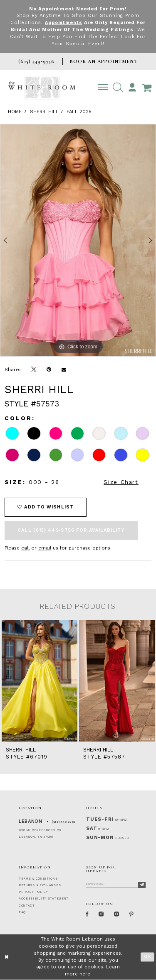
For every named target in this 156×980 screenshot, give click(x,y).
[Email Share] (64, 370)
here (85, 974)
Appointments (63, 23)
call (25, 548)
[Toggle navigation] (103, 88)
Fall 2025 (79, 112)
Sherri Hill (44, 112)
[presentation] (40, 681)
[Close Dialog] (7, 957)
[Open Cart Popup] (147, 88)
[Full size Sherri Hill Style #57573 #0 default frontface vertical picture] (78, 241)
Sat (92, 828)
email (45, 548)
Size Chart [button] (121, 482)
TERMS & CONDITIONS (38, 879)
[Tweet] (34, 370)
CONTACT (27, 906)
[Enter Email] (116, 884)
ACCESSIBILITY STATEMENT (44, 899)
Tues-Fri (100, 819)
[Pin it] (49, 370)
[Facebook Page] (88, 915)
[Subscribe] (142, 885)
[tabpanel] (78, 241)
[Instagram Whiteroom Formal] (103, 915)
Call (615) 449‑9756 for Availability (71, 530)
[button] (118, 88)
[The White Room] (42, 88)
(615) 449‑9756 (64, 822)
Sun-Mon (100, 838)
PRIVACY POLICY (33, 892)
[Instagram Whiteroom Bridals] (119, 915)
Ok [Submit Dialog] (148, 957)
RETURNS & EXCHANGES (40, 885)
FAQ (22, 912)
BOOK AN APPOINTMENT (103, 61)
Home (15, 112)
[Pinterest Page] (135, 915)
